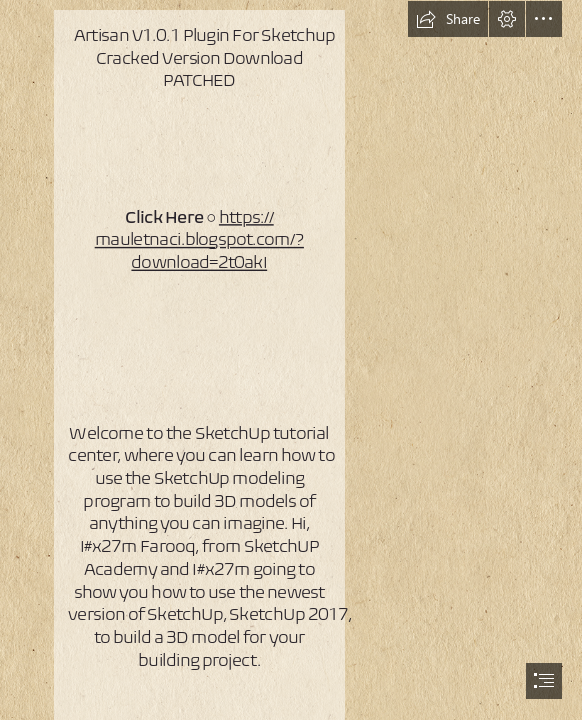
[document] (291, 360)
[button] (448, 19)
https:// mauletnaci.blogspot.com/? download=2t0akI (199, 239)
